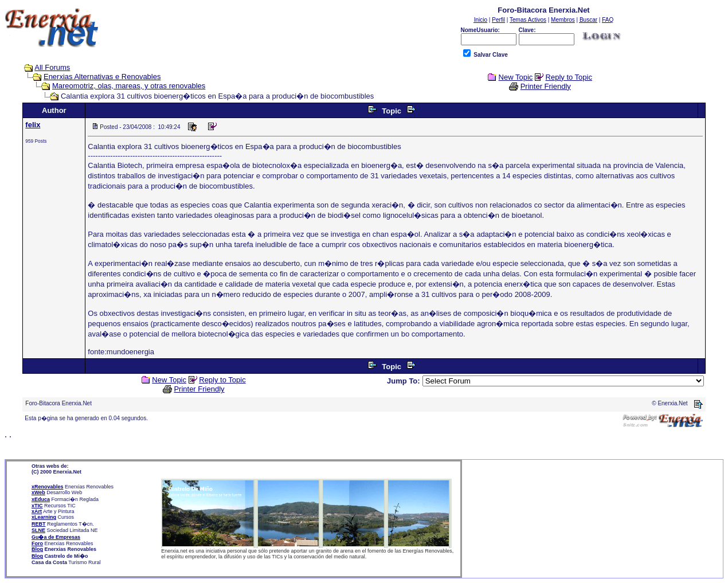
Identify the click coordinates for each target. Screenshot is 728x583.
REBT (39, 524)
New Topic (516, 77)
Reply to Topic (569, 77)
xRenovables (48, 487)
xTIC (37, 506)
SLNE (38, 530)
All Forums (52, 67)
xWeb (38, 492)
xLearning (44, 517)
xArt (37, 511)
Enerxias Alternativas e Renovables (102, 77)
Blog (37, 549)
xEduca (41, 499)
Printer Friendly (546, 86)
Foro (37, 543)
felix (33, 125)
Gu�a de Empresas (56, 537)
